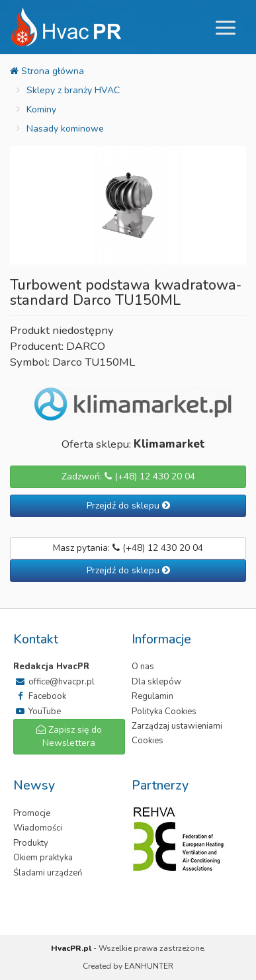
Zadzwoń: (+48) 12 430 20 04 (128, 476)
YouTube (37, 712)
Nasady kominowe (65, 129)
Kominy (41, 109)
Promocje (32, 813)
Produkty (31, 843)
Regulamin (152, 696)
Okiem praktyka (43, 858)
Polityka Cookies (164, 712)
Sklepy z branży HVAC (73, 90)
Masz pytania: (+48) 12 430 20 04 (128, 548)
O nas (143, 667)
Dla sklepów (156, 682)
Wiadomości (38, 828)
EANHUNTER (149, 966)
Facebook (40, 696)
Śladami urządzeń (48, 873)
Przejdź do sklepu (128, 506)
